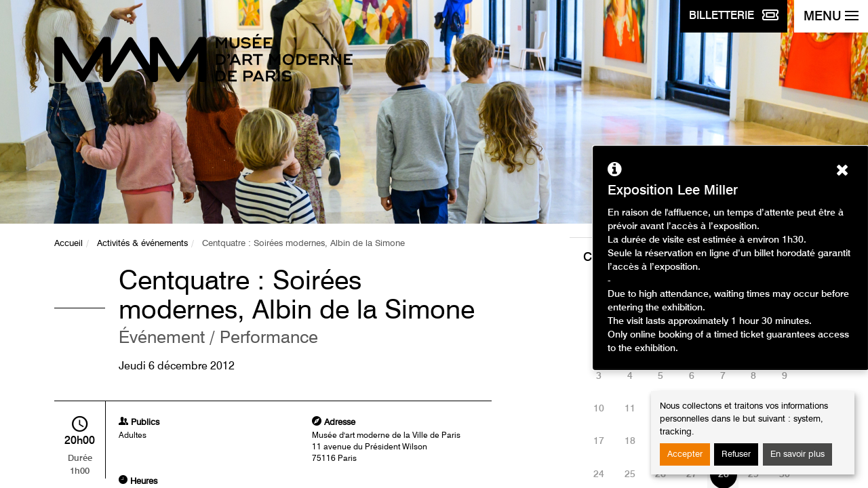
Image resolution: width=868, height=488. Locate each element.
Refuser (736, 454)
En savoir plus (797, 454)
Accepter (685, 454)
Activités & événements (142, 244)
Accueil (68, 244)
